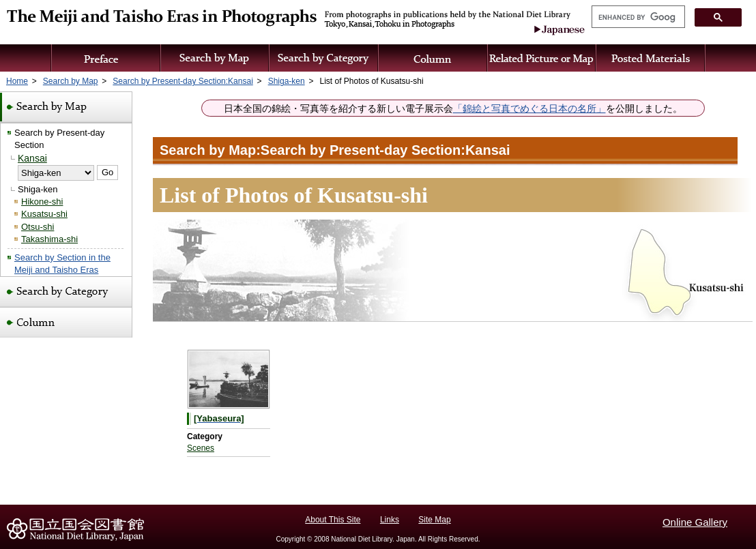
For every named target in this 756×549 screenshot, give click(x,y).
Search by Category (324, 58)
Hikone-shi (42, 202)
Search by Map (215, 58)
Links (390, 520)
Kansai (32, 158)
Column (433, 58)
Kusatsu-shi (44, 214)
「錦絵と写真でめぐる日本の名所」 (529, 109)
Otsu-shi (38, 227)
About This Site (333, 520)
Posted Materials (651, 58)
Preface (106, 58)
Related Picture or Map (542, 58)
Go (107, 172)
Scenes (201, 448)
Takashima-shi (49, 239)
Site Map (434, 520)
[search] (637, 17)
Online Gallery (695, 522)
